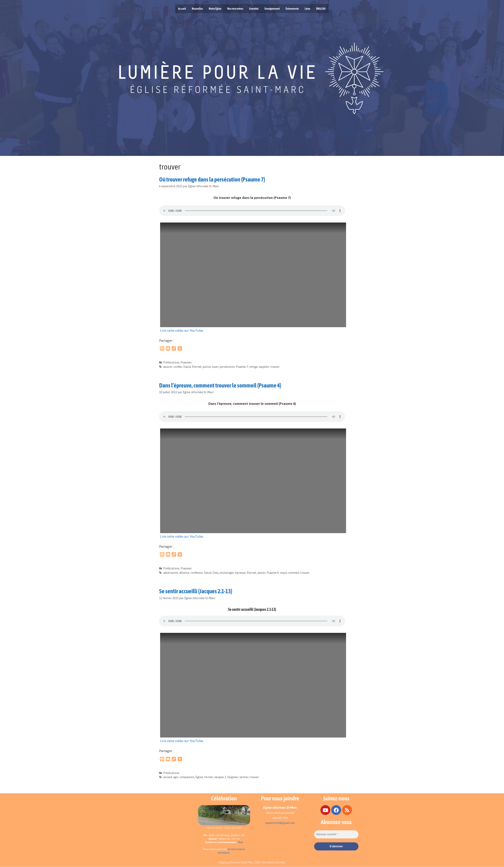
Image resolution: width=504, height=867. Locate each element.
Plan (241, 842)
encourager (227, 573)
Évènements (292, 9)
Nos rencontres (235, 9)
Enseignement (272, 9)
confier (178, 367)
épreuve (240, 573)
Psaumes (186, 362)
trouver (275, 367)
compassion (187, 777)
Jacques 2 (220, 777)
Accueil (182, 9)
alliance (184, 573)
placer (261, 573)
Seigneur (233, 777)
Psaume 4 (273, 573)
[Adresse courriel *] (336, 834)
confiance (197, 573)
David (187, 367)
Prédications (171, 362)
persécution (227, 367)
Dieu (215, 573)
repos (284, 573)
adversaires (171, 573)
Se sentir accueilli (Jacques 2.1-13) (196, 591)
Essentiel (254, 9)
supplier (264, 367)
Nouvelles (197, 9)
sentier (244, 777)
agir (176, 777)
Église (199, 777)
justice (207, 367)
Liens (307, 9)
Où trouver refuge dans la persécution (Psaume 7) (212, 179)
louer (215, 367)
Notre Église (215, 9)
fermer (209, 777)
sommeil (294, 573)
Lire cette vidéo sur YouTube (181, 331)
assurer (168, 367)
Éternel (197, 367)
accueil (168, 777)
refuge (253, 367)
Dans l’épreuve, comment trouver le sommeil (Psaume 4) (220, 385)
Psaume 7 (242, 367)
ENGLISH (321, 9)
